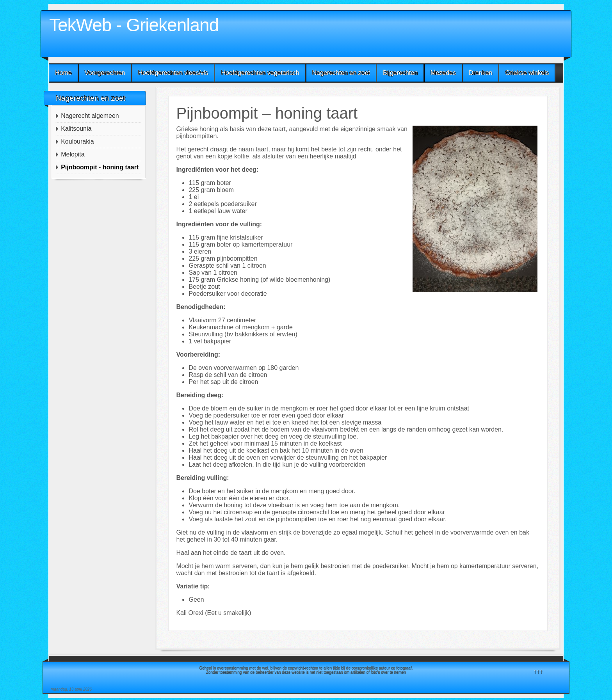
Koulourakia (77, 141)
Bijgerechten (400, 73)
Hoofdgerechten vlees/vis (173, 73)
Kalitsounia (76, 129)
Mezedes (443, 73)
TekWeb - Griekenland (134, 25)
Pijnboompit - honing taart (100, 167)
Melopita (73, 154)
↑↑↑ (538, 671)
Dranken (480, 73)
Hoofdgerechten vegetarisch (260, 73)
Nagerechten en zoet (341, 73)
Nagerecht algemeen (90, 116)
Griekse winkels (527, 73)
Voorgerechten (105, 73)
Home (63, 73)
